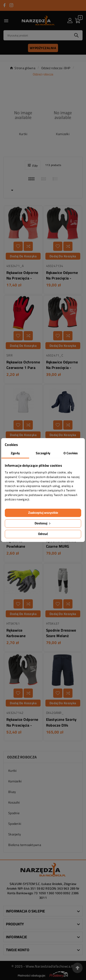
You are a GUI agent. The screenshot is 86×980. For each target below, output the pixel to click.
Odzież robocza (22, 757)
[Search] (37, 35)
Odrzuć (43, 534)
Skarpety (15, 834)
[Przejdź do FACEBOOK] (4, 5)
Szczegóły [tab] (43, 453)
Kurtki (23, 134)
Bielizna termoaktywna (25, 845)
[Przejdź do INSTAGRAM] (11, 5)
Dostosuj (43, 523)
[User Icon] (70, 21)
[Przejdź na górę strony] (77, 968)
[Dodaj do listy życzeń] (18, 246)
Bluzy (12, 792)
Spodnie (14, 813)
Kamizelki (63, 134)
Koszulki (14, 802)
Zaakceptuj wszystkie (43, 513)
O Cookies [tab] (71, 453)
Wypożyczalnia (43, 48)
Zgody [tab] (15, 453)
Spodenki (15, 824)
